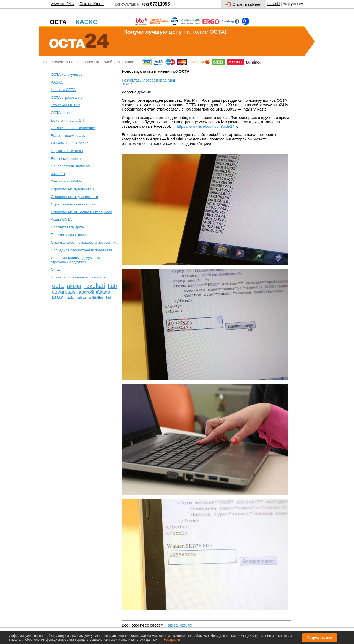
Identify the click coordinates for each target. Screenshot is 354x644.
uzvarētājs (64, 292)
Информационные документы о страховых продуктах (77, 260)
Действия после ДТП (68, 120)
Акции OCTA (61, 219)
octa (58, 286)
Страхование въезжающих (73, 204)
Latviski (274, 4)
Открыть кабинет (243, 4)
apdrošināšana (94, 292)
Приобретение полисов (70, 166)
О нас (56, 269)
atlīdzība (96, 298)
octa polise (76, 298)
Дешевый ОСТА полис (70, 143)
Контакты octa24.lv (66, 181)
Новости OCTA (63, 90)
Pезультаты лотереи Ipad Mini (148, 80)
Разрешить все (320, 638)
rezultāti (95, 286)
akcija (74, 286)
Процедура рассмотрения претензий (81, 250)
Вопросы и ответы (66, 159)
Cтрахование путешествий (73, 189)
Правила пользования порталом (78, 277)
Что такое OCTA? (65, 105)
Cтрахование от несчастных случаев (82, 212)
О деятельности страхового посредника (84, 242)
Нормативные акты (67, 151)
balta (110, 298)
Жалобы (58, 174)
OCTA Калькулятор (67, 75)
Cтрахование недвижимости (74, 197)
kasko (58, 297)
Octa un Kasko (91, 4)
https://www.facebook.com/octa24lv (207, 126)
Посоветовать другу (67, 227)
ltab (113, 286)
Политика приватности (70, 235)
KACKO (57, 82)
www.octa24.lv (63, 4)
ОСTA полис (61, 113)
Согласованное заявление (73, 128)
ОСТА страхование (67, 97)
